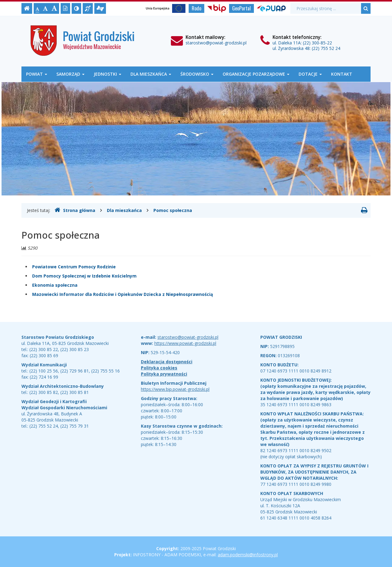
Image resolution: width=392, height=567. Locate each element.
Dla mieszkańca (151, 74)
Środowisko (197, 74)
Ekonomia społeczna (55, 285)
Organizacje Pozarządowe (256, 74)
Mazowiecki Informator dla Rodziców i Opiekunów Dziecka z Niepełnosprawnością (123, 294)
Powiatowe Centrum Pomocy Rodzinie (74, 267)
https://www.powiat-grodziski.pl (185, 343)
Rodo (196, 8)
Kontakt (342, 74)
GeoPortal (241, 8)
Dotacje (310, 74)
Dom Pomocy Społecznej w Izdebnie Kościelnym (84, 276)
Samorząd (70, 74)
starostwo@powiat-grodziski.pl (216, 43)
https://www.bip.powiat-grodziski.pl (175, 389)
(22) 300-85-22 (317, 43)
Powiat (37, 74)
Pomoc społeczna (173, 210)
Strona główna (75, 210)
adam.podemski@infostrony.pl (248, 555)
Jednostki (107, 74)
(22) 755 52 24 (326, 48)
